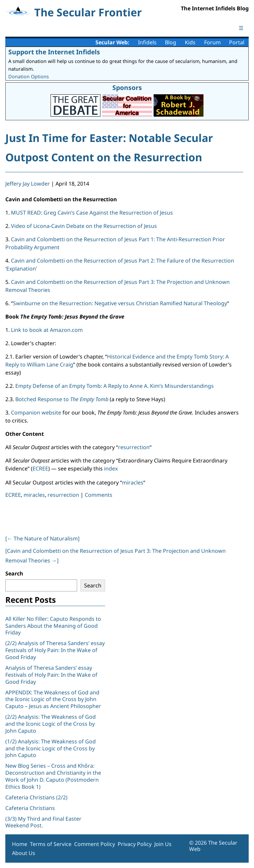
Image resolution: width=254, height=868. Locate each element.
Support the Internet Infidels (54, 52)
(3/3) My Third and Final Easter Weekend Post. (43, 822)
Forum (212, 42)
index (111, 468)
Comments (99, 495)
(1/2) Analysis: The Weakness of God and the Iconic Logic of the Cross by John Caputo (51, 748)
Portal (237, 42)
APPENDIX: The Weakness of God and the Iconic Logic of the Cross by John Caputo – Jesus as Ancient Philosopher (53, 699)
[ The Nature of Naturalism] (42, 538)
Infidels (147, 42)
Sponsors (127, 87)
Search (14, 573)
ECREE (40, 468)
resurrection (134, 447)
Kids (190, 42)
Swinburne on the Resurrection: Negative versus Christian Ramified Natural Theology (120, 303)
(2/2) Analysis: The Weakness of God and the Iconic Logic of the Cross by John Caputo (51, 724)
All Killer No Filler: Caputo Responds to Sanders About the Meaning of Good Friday (53, 626)
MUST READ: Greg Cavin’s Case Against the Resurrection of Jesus (92, 213)
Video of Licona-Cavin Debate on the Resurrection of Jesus (84, 226)
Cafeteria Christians (30, 808)
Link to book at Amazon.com (47, 330)
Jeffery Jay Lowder (28, 184)
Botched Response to (62, 399)
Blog (171, 42)
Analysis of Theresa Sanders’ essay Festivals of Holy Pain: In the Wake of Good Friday (51, 675)
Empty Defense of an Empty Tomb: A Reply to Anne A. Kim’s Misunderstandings (115, 386)
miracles (133, 482)
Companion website (36, 413)
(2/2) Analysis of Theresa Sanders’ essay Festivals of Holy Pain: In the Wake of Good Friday (55, 650)
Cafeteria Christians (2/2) (36, 797)
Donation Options (29, 76)
